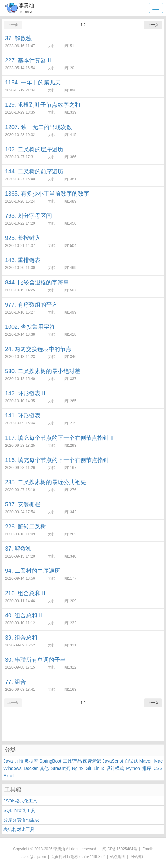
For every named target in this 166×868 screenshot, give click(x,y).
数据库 (31, 761)
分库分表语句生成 (21, 820)
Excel (9, 776)
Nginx (78, 768)
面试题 (131, 761)
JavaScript (113, 761)
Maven (146, 761)
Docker (31, 768)
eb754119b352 (92, 857)
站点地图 (118, 857)
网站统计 (138, 857)
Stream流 (60, 768)
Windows (12, 768)
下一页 (153, 25)
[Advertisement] (83, 725)
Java (8, 761)
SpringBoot (50, 761)
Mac (158, 761)
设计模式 (115, 768)
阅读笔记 (92, 761)
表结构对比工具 (19, 829)
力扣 (19, 761)
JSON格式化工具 (20, 801)
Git (89, 768)
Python (133, 768)
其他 (44, 768)
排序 (147, 768)
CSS (158, 768)
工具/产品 (72, 761)
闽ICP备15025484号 (120, 849)
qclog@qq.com (33, 857)
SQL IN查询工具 (19, 810)
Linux (99, 768)
